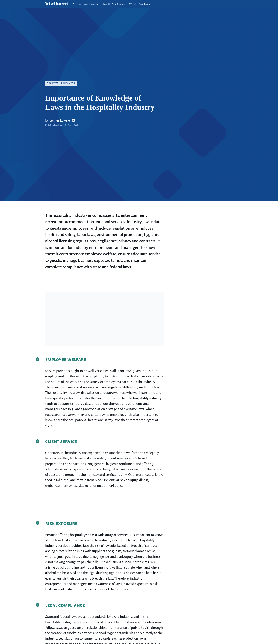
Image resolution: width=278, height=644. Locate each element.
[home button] (57, 4)
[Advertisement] (104, 319)
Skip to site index (3, 3)
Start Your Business (61, 83)
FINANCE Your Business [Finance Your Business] (113, 4)
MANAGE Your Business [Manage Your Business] (141, 4)
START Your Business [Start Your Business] (87, 4)
